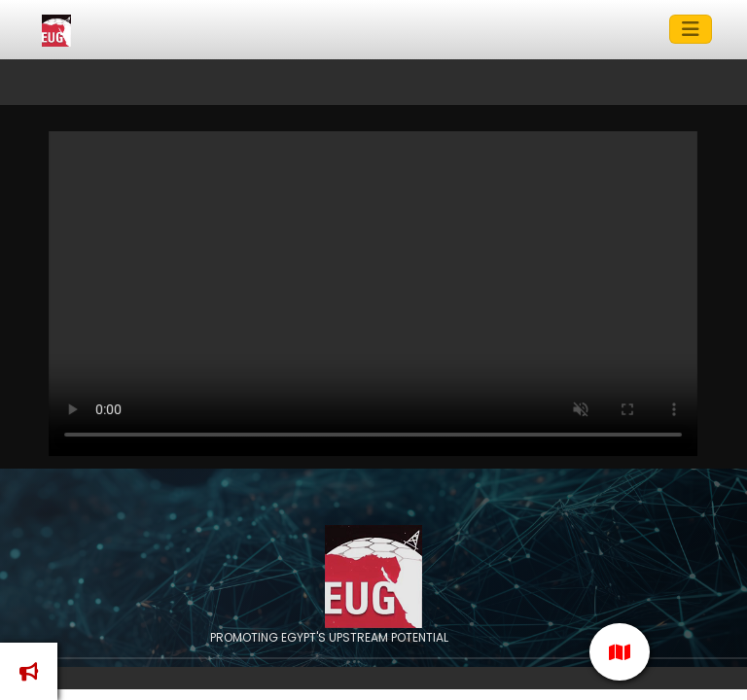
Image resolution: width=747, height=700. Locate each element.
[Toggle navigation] (691, 29)
